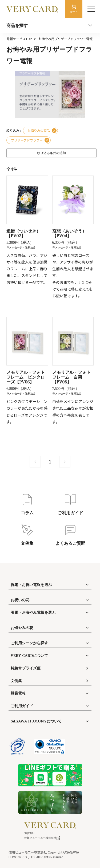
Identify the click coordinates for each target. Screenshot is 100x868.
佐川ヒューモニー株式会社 (42, 838)
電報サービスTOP (19, 39)
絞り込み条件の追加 (51, 153)
